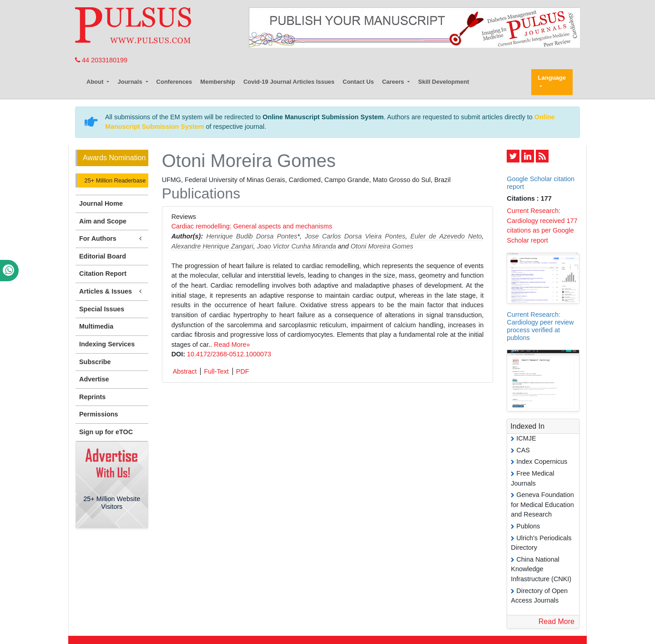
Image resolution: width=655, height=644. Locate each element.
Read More (557, 621)
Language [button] (552, 78)
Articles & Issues (112, 292)
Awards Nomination (114, 158)
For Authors (112, 239)
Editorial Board (103, 256)
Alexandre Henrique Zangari (212, 246)
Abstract (185, 371)
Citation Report (103, 274)
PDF (243, 371)
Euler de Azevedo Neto (446, 236)
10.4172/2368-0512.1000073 (229, 354)
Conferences (174, 82)
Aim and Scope (103, 221)
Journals (131, 82)
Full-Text (216, 371)
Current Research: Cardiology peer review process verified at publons (540, 326)
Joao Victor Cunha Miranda (297, 246)
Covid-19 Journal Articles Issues (289, 82)
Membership (218, 82)
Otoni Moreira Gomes (382, 246)
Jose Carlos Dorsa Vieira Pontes (355, 236)
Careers (394, 82)
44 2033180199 (101, 60)
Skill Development (443, 82)
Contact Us (358, 82)
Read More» (232, 345)
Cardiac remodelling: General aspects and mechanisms (252, 226)
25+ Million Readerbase (114, 180)
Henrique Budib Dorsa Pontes (252, 236)
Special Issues (102, 309)
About (96, 82)
